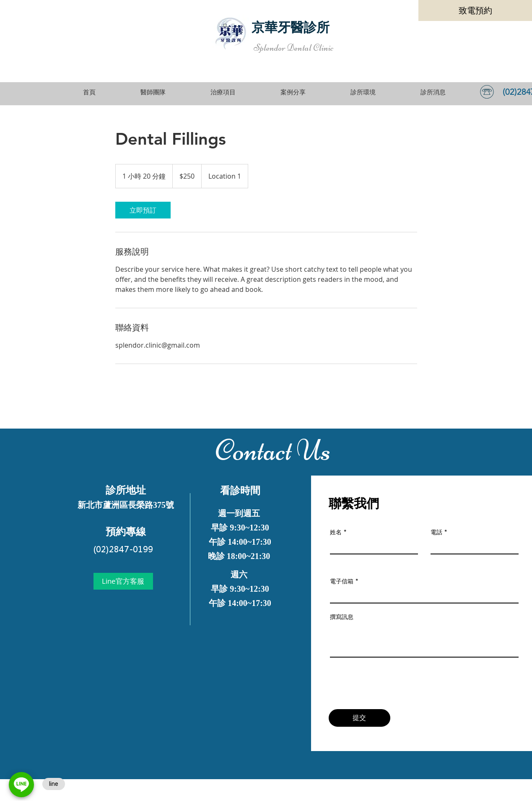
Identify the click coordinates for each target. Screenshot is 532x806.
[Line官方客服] (123, 581)
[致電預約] (475, 10)
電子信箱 (342, 581)
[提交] (359, 718)
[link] (143, 210)
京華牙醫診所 (291, 27)
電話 (436, 532)
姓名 (336, 532)
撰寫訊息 (342, 617)
